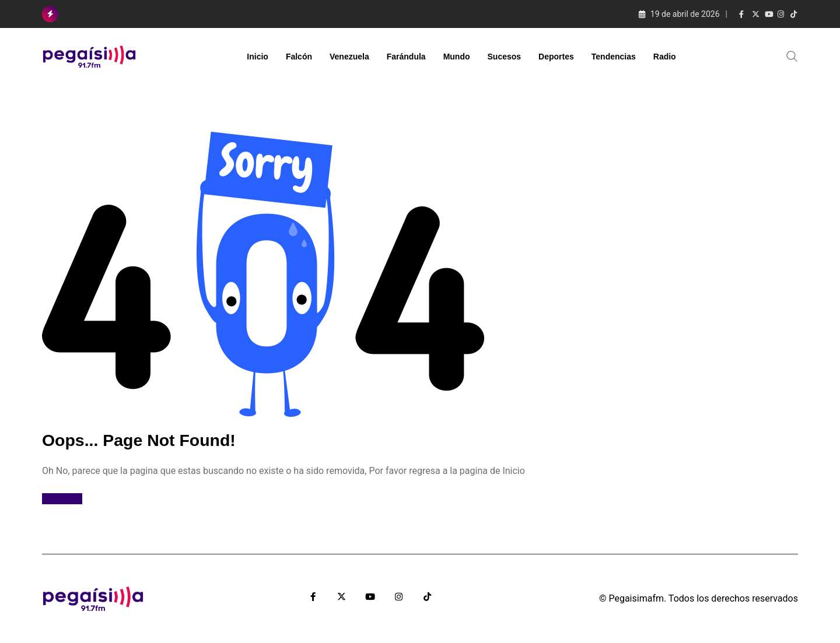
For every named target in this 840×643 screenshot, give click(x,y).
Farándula (406, 57)
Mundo (457, 57)
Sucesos (505, 57)
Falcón (299, 57)
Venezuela (349, 57)
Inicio (258, 57)
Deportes (556, 57)
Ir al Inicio (62, 499)
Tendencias (614, 57)
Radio (665, 57)
